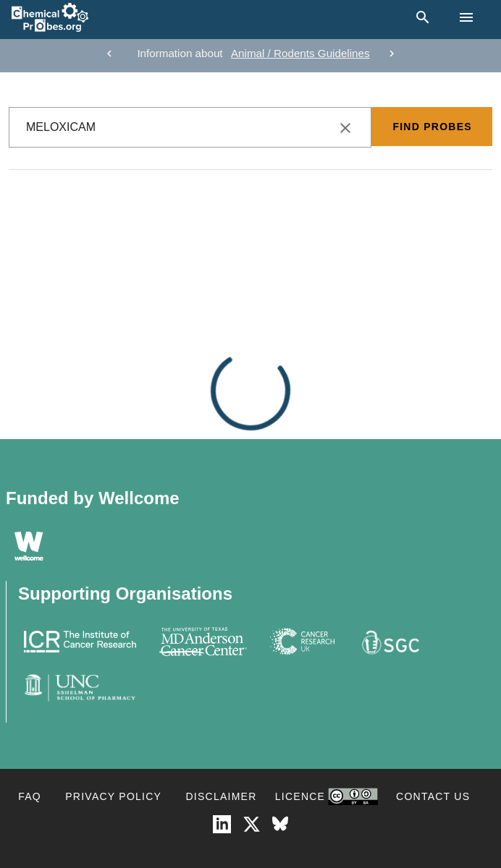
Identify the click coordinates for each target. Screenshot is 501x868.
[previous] (109, 54)
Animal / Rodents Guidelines (300, 53)
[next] (392, 54)
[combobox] (190, 127)
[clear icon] (345, 128)
